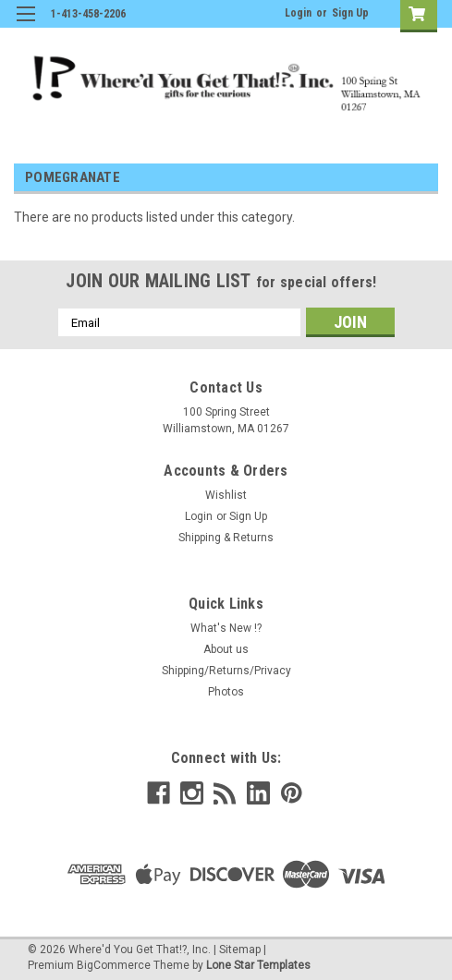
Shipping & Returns (226, 538)
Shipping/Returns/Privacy (226, 671)
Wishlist (226, 495)
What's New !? (226, 628)
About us (226, 649)
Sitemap (240, 950)
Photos (226, 692)
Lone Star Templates (258, 965)
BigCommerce (114, 965)
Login (298, 13)
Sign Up (350, 13)
